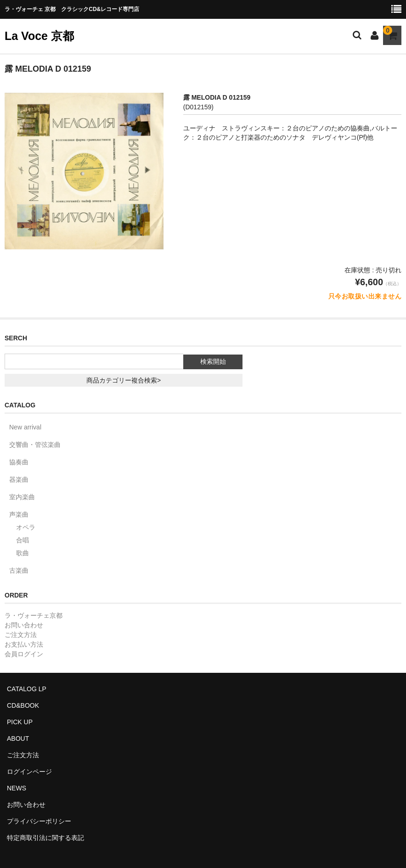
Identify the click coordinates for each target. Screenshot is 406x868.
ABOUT (18, 738)
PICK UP (20, 722)
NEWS (17, 788)
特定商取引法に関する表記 (45, 838)
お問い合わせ (24, 625)
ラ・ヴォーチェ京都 (34, 615)
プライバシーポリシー (39, 821)
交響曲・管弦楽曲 (35, 445)
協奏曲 (19, 462)
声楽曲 (19, 514)
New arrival (25, 427)
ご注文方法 (21, 635)
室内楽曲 (22, 497)
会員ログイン (24, 654)
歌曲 (23, 553)
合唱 (23, 540)
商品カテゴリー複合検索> (124, 380)
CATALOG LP (27, 689)
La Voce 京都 (39, 36)
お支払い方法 (24, 644)
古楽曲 (19, 570)
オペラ (26, 527)
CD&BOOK (23, 705)
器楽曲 (19, 479)
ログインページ (29, 772)
